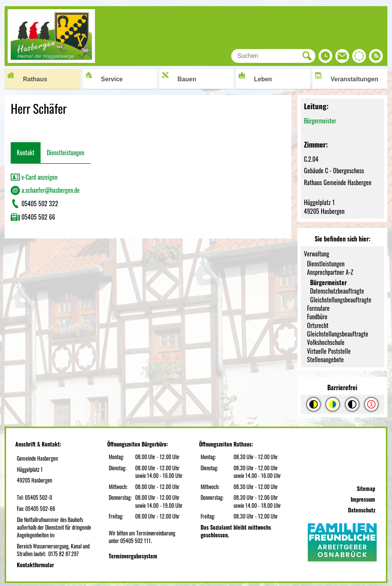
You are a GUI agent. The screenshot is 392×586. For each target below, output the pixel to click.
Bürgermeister (320, 121)
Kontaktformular (35, 565)
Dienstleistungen (65, 153)
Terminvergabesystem (133, 556)
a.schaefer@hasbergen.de (45, 190)
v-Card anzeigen (34, 177)
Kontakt (26, 153)
